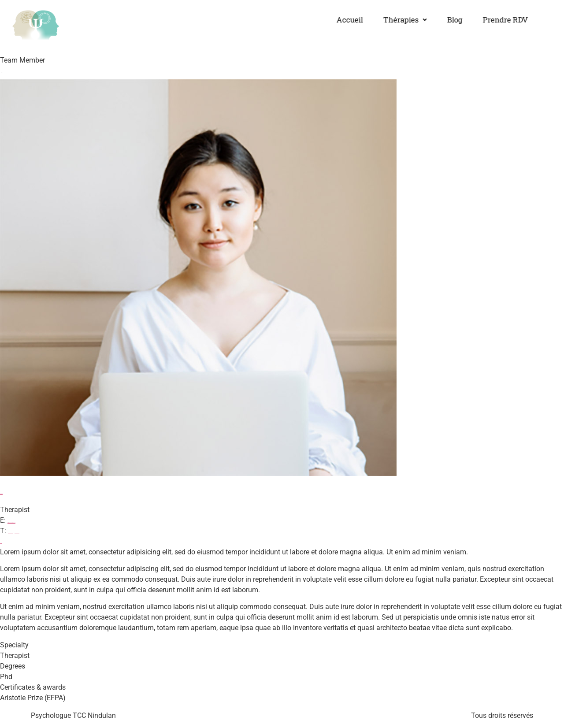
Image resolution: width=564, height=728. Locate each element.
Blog (442, 20)
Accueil (337, 20)
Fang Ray (1, 494)
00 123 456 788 (17, 533)
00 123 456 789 (10, 533)
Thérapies (392, 20)
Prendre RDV (492, 20)
